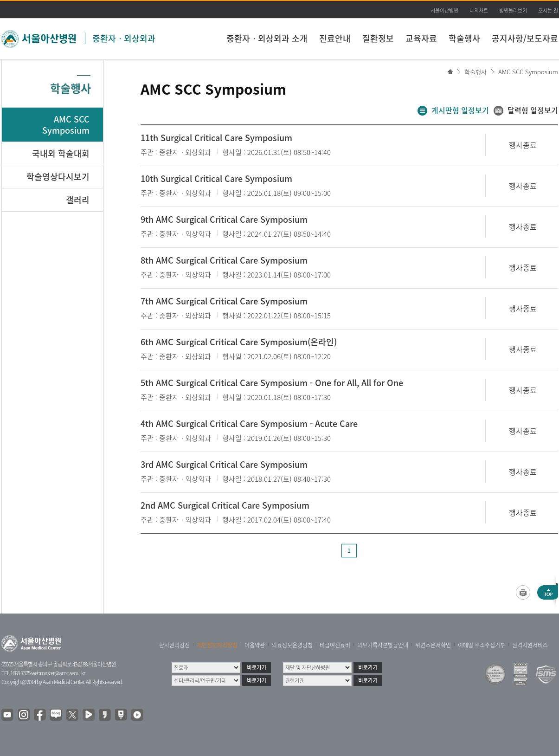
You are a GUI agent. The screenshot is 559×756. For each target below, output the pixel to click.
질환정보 (378, 38)
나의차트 (479, 10)
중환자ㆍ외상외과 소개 (267, 38)
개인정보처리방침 (217, 645)
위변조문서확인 (433, 645)
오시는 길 (548, 10)
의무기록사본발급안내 (383, 645)
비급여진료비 (335, 645)
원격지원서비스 (530, 645)
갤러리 (78, 200)
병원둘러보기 (513, 10)
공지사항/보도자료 (525, 38)
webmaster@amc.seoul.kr (58, 673)
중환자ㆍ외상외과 (124, 38)
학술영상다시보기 (58, 177)
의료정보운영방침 (292, 645)
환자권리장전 (174, 645)
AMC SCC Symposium (528, 72)
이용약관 (255, 645)
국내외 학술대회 (61, 153)
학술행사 (464, 38)
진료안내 (335, 38)
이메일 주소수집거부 (482, 645)
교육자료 (421, 38)
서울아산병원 (444, 10)
